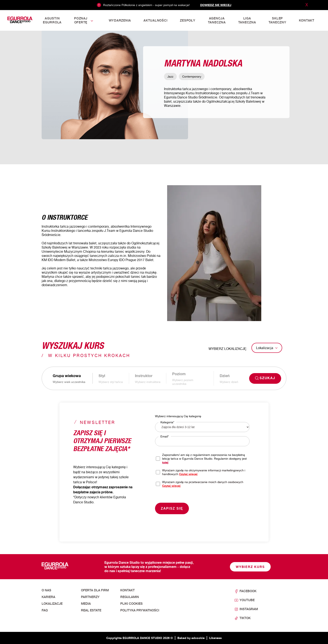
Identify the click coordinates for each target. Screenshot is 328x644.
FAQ (45, 610)
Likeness (215, 638)
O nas (46, 590)
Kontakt (127, 590)
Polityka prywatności (140, 610)
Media (86, 604)
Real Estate (91, 610)
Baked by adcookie (191, 638)
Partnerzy (90, 597)
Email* (165, 436)
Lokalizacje (52, 604)
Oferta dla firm (95, 590)
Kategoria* (167, 422)
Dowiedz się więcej (216, 5)
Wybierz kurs (250, 567)
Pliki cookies (131, 604)
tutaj (165, 462)
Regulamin (130, 597)
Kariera (48, 597)
